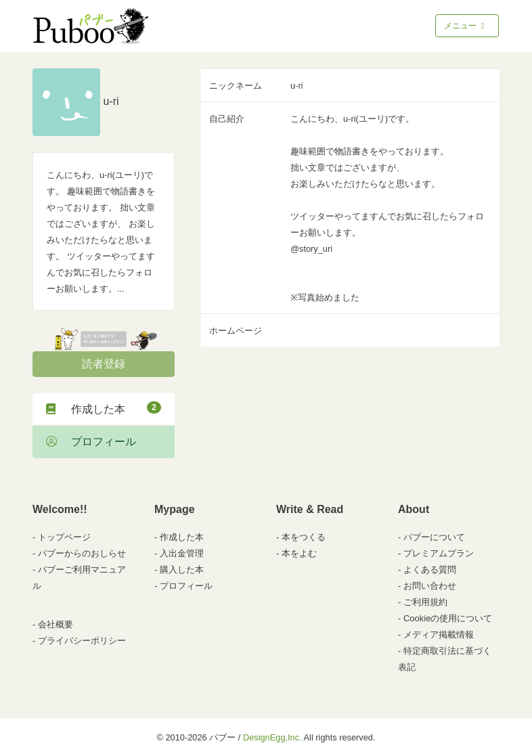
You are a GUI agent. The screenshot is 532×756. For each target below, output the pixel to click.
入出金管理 (182, 553)
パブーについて (434, 537)
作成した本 (104, 408)
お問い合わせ (430, 586)
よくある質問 (430, 570)
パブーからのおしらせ (82, 553)
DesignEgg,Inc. (272, 737)
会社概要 (56, 624)
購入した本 (182, 570)
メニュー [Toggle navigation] (465, 26)
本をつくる (304, 537)
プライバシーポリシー (82, 641)
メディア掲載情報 (439, 635)
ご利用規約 (425, 602)
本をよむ (299, 553)
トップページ (64, 537)
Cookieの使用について (448, 618)
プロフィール (91, 442)
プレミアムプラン (439, 553)
